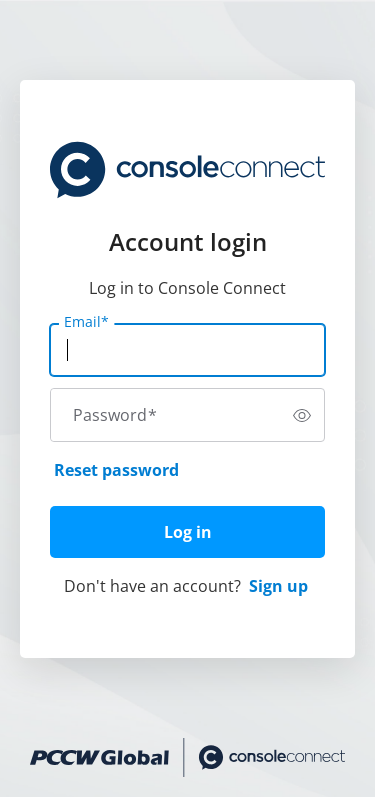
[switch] (302, 415)
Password (115, 415)
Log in (188, 532)
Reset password (116, 470)
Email (86, 322)
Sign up (278, 586)
